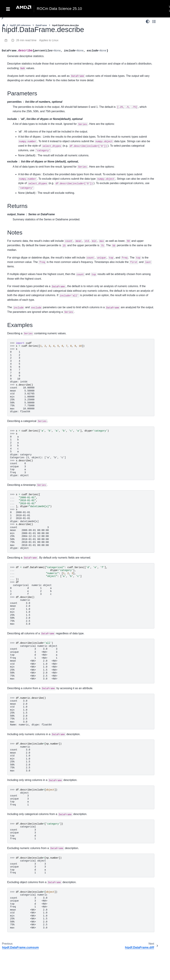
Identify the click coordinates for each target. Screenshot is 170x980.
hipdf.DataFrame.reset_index (20, 622)
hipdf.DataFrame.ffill (21, 735)
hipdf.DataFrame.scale (21, 452)
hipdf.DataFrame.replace (20, 820)
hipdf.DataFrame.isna (20, 764)
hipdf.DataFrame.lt (20, 50)
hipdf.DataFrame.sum (21, 471)
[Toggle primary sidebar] (40, 18)
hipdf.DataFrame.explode (21, 962)
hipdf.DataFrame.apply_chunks (20, 134)
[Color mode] (158, 21)
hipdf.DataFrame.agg (20, 106)
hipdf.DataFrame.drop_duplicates (20, 546)
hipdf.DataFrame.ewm (20, 319)
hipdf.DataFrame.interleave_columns (21, 839)
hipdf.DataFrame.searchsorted (21, 641)
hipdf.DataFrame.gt (20, 55)
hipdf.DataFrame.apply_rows (20, 144)
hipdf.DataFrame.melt (20, 953)
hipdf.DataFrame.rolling (20, 182)
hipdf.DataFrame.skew (21, 461)
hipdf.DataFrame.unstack (20, 943)
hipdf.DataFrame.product (20, 96)
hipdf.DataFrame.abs (20, 191)
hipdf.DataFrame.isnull (20, 773)
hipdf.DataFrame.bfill (21, 717)
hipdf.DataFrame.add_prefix (20, 518)
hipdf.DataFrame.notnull (20, 802)
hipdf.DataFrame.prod (20, 404)
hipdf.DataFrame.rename (20, 613)
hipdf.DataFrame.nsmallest (21, 915)
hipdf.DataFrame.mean (20, 357)
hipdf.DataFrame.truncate (20, 697)
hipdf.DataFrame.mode (20, 386)
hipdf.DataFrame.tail (21, 669)
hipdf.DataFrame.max (20, 348)
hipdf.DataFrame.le (20, 61)
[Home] (41, 25)
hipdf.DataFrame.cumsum (21, 281)
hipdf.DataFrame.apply (20, 115)
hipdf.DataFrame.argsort (20, 830)
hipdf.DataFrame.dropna (20, 726)
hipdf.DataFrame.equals (20, 565)
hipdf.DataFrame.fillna (21, 745)
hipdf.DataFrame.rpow (20, 33)
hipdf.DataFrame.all (21, 198)
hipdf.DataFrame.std (20, 480)
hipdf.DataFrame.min (21, 376)
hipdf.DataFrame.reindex (20, 603)
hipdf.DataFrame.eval (21, 310)
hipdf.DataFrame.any (20, 206)
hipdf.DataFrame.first (20, 575)
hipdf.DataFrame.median (20, 367)
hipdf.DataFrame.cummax (21, 253)
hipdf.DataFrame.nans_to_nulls (20, 783)
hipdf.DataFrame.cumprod (21, 272)
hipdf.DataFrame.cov (21, 244)
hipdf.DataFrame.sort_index (21, 896)
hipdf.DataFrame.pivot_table (20, 868)
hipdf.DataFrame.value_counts (21, 508)
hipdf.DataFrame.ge (20, 68)
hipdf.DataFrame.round (20, 42)
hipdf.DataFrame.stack (20, 934)
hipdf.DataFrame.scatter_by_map (21, 877)
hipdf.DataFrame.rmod (20, 23)
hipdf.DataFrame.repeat (20, 660)
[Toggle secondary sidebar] (164, 21)
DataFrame (79, 25)
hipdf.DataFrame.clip (21, 215)
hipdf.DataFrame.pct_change (21, 395)
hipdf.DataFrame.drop (20, 537)
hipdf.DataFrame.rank (20, 433)
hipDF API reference (58, 25)
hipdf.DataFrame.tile (20, 688)
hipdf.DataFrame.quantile (20, 423)
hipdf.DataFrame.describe (21, 291)
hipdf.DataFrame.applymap (20, 125)
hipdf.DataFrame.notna (20, 792)
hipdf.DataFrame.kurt (21, 329)
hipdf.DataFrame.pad (20, 811)
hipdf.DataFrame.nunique (20, 499)
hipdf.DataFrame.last (20, 594)
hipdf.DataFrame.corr (21, 225)
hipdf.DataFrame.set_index (21, 650)
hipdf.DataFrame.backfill (20, 707)
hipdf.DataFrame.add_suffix (20, 527)
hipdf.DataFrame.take (20, 679)
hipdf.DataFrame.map (20, 163)
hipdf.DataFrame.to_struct (20, 972)
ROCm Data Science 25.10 (59, 9)
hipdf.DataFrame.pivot (20, 858)
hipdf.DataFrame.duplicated (20, 556)
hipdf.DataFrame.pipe (20, 172)
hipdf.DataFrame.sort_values (21, 887)
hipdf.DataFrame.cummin (21, 263)
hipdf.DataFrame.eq (20, 87)
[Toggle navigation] (8, 9)
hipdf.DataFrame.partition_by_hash (20, 849)
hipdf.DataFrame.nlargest (20, 906)
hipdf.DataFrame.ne (20, 77)
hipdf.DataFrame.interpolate (21, 754)
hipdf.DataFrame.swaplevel (20, 924)
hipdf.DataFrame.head (20, 584)
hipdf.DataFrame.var (21, 490)
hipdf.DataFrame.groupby (20, 153)
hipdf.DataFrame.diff (21, 300)
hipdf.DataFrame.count (21, 234)
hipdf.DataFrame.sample (21, 631)
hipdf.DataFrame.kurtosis (21, 338)
